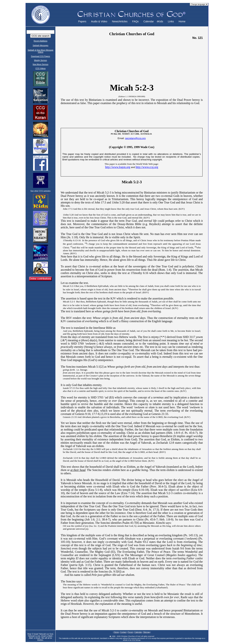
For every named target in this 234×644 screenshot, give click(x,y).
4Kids (160, 21)
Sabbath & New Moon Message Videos (40, 51)
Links (171, 21)
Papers (82, 21)
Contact (123, 632)
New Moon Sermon (41, 64)
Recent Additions (40, 41)
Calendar (149, 21)
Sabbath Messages (41, 46)
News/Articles (120, 21)
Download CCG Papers (41, 56)
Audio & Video (99, 21)
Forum (130, 632)
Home (182, 21)
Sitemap (147, 632)
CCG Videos (40, 68)
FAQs (135, 21)
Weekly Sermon (40, 60)
